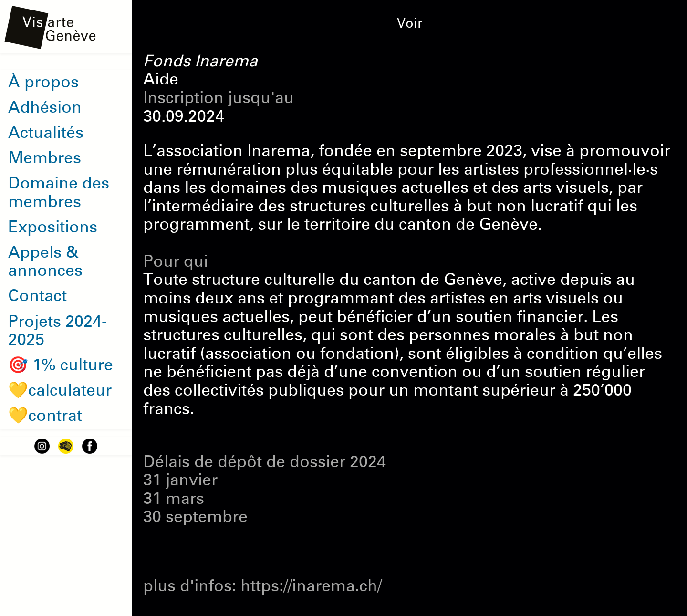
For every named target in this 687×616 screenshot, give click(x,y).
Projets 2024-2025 (57, 331)
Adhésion (45, 107)
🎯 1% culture (61, 365)
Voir (410, 23)
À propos (43, 82)
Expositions (53, 227)
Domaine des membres (59, 193)
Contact (37, 296)
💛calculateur (60, 390)
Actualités (46, 133)
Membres (45, 158)
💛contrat (45, 416)
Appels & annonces (45, 262)
